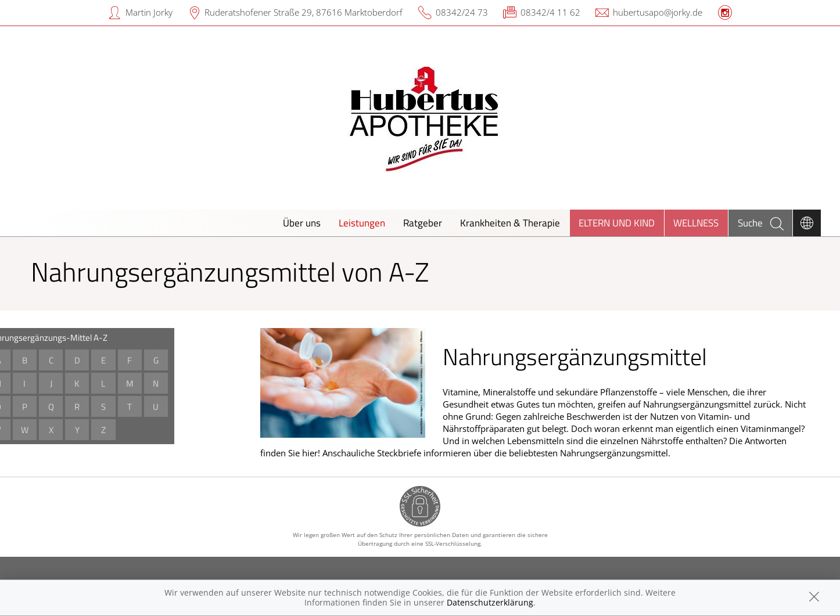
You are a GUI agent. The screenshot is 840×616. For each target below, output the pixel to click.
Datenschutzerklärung (490, 602)
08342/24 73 (462, 12)
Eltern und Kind (617, 223)
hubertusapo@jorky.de (658, 12)
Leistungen (362, 223)
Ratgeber (423, 223)
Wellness (696, 223)
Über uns (302, 223)
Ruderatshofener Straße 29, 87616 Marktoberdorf (304, 12)
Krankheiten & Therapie (510, 223)
